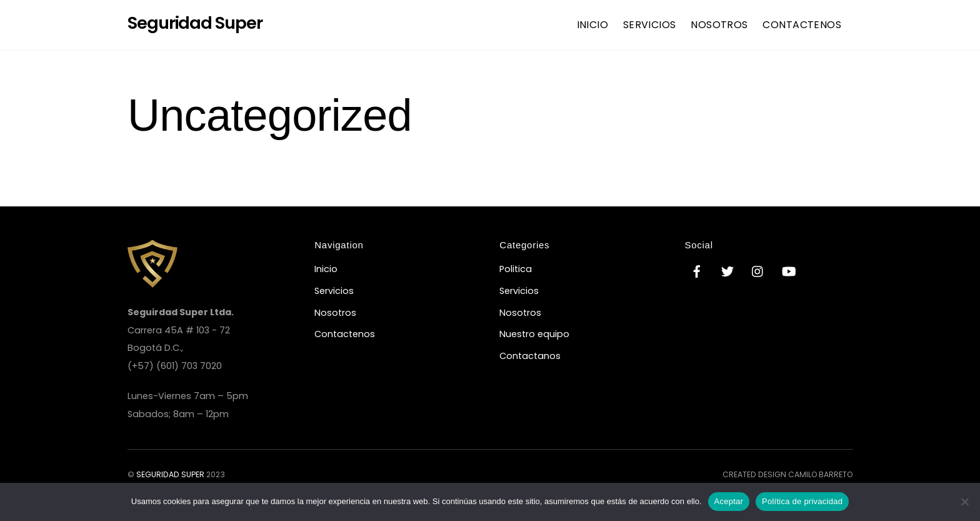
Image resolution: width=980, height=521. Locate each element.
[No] (964, 502)
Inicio (593, 25)
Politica (516, 269)
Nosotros (719, 25)
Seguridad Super (170, 474)
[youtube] (789, 271)
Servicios (650, 25)
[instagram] (758, 271)
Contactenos (802, 25)
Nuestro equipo (534, 334)
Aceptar (729, 501)
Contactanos (530, 356)
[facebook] (697, 271)
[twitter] (727, 271)
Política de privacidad (802, 501)
